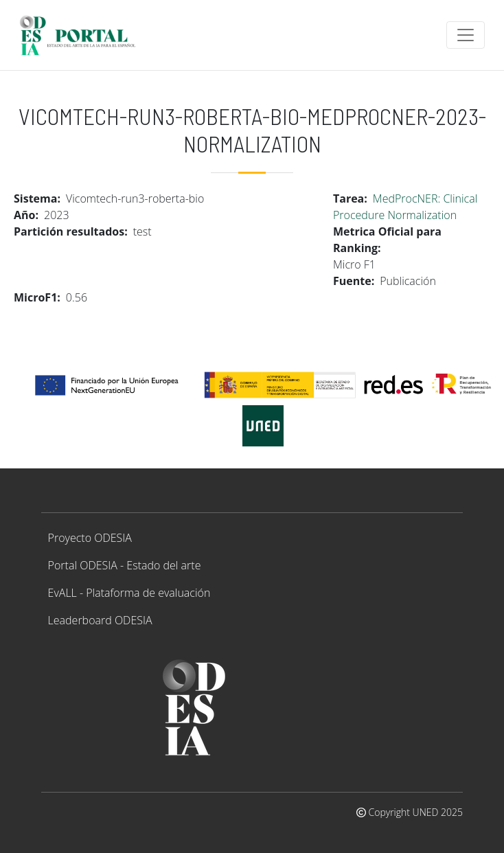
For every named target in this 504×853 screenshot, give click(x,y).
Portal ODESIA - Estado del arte (125, 565)
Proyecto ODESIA (90, 538)
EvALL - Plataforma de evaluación (129, 593)
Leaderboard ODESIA (100, 620)
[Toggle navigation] (466, 35)
